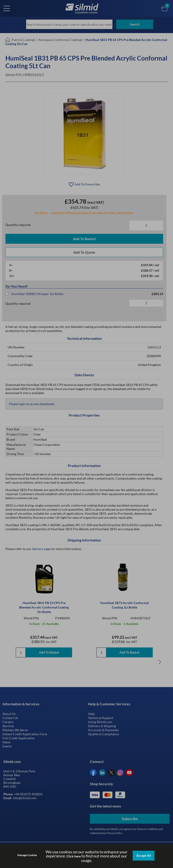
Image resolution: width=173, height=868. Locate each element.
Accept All (144, 856)
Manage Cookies (27, 856)
